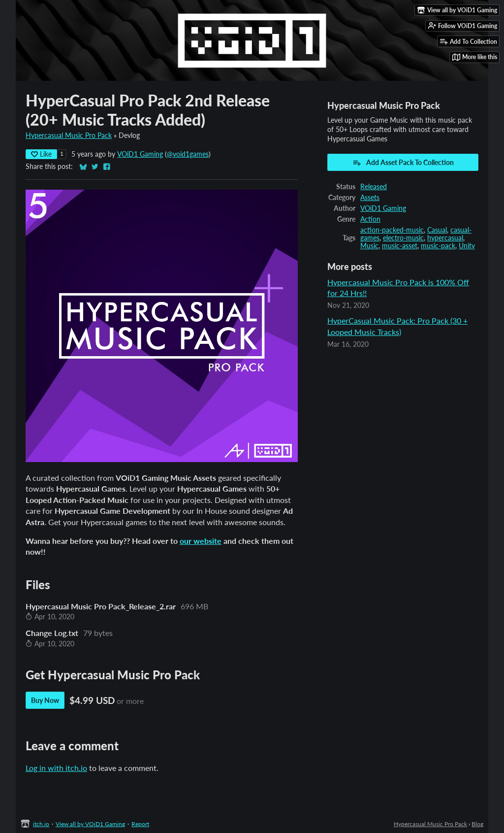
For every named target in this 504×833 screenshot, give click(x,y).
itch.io (41, 824)
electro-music (403, 238)
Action (370, 219)
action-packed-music (392, 230)
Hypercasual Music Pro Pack (69, 135)
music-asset (400, 246)
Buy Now (45, 700)
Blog (477, 824)
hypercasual (445, 238)
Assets (370, 198)
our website (201, 541)
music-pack (438, 246)
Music (369, 246)
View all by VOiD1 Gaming (90, 824)
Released (374, 187)
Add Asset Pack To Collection (403, 163)
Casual (437, 230)
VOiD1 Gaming (140, 154)
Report (140, 824)
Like (41, 154)
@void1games (188, 154)
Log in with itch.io (56, 768)
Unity (467, 246)
